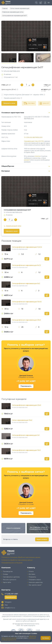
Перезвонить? (11, 597)
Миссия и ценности (10, 580)
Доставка (32, 574)
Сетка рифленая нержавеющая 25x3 (26, 320)
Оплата (31, 571)
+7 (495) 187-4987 (26, 381)
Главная (5, 8)
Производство (8, 571)
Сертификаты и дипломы (11, 577)
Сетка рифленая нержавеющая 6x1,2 (26, 265)
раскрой (27, 160)
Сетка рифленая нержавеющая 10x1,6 (27, 302)
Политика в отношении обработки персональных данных (21, 557)
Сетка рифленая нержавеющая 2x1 (26, 435)
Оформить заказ (9, 103)
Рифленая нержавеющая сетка (13, 12)
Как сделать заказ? (35, 585)
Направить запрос (35, 580)
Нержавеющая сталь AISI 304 (34, 141)
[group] (26, 36)
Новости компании (13, 528)
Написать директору (36, 582)
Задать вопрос (42, 539)
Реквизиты (32, 577)
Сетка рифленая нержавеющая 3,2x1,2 (27, 247)
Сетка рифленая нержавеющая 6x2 (26, 283)
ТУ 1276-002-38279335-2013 (33, 137)
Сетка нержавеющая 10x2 (22, 420)
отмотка (37, 156)
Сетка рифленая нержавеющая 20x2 (26, 405)
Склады (5, 574)
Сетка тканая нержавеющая (20, 8)
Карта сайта (7, 582)
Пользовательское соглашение (12, 563)
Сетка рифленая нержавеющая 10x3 (26, 450)
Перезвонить (26, 386)
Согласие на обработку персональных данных (17, 560)
